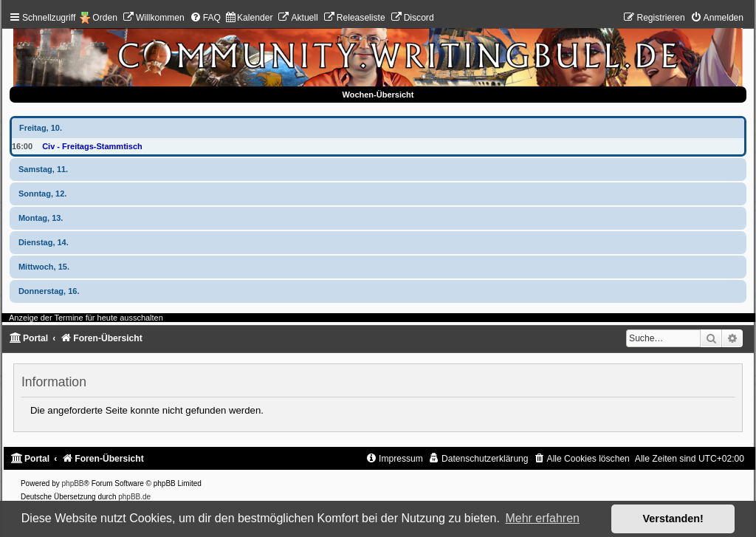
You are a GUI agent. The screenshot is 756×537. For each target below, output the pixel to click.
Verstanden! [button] (673, 519)
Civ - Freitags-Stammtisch (92, 146)
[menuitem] (154, 18)
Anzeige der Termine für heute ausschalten (86, 318)
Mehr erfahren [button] (542, 518)
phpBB (73, 483)
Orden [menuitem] (105, 18)
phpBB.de (134, 497)
